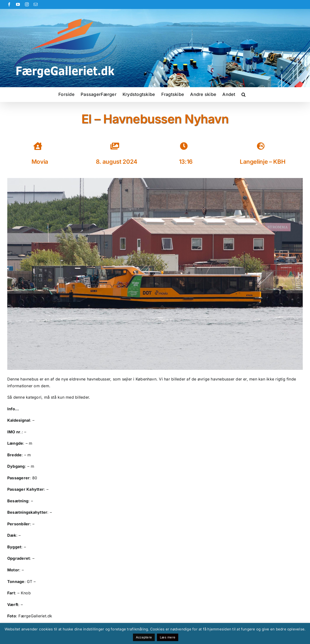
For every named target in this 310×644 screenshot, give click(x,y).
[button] (244, 94)
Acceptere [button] (144, 637)
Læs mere (168, 637)
